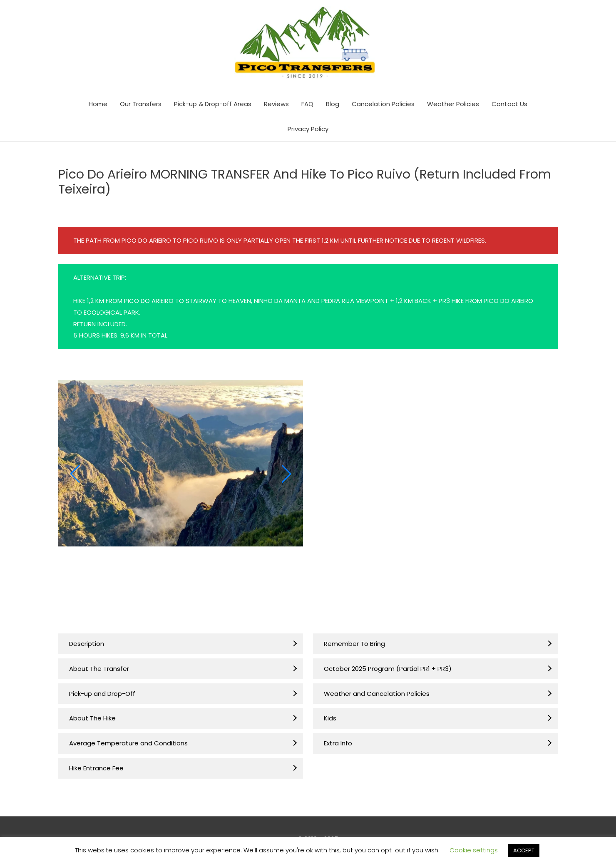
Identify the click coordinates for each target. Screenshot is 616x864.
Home (98, 106)
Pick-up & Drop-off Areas (213, 106)
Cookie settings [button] (474, 850)
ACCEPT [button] (524, 850)
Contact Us (509, 106)
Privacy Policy (308, 131)
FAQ (307, 106)
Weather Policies (453, 106)
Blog (333, 106)
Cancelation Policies (383, 106)
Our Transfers (141, 106)
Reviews (276, 106)
